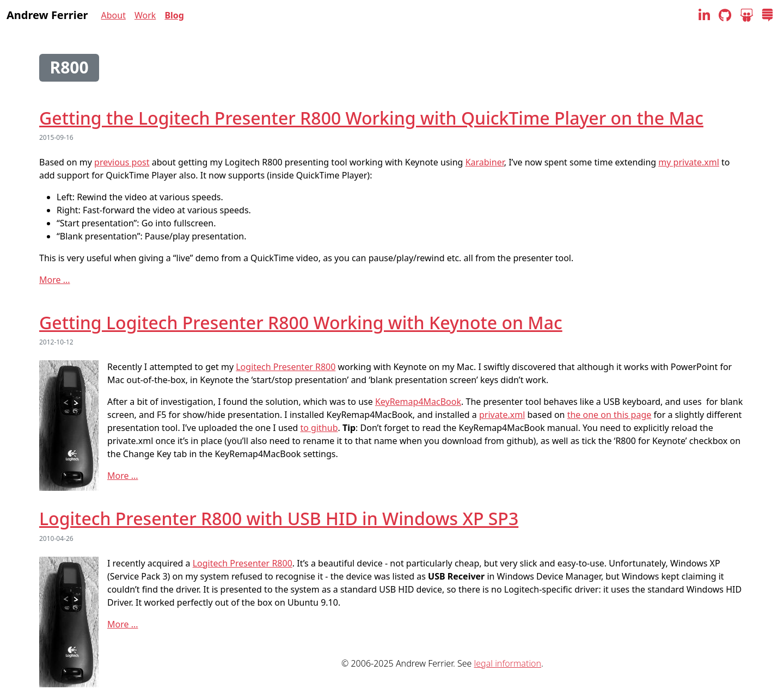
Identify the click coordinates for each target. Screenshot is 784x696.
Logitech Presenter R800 (286, 367)
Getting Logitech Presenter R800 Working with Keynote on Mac (301, 322)
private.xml (502, 415)
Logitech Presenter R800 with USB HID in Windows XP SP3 (279, 518)
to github (319, 428)
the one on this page (610, 415)
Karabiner (485, 162)
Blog (174, 15)
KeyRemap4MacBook (418, 402)
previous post (122, 162)
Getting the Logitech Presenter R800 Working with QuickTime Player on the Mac (371, 118)
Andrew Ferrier (47, 15)
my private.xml (689, 162)
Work (145, 15)
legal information (508, 663)
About (114, 15)
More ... (55, 280)
